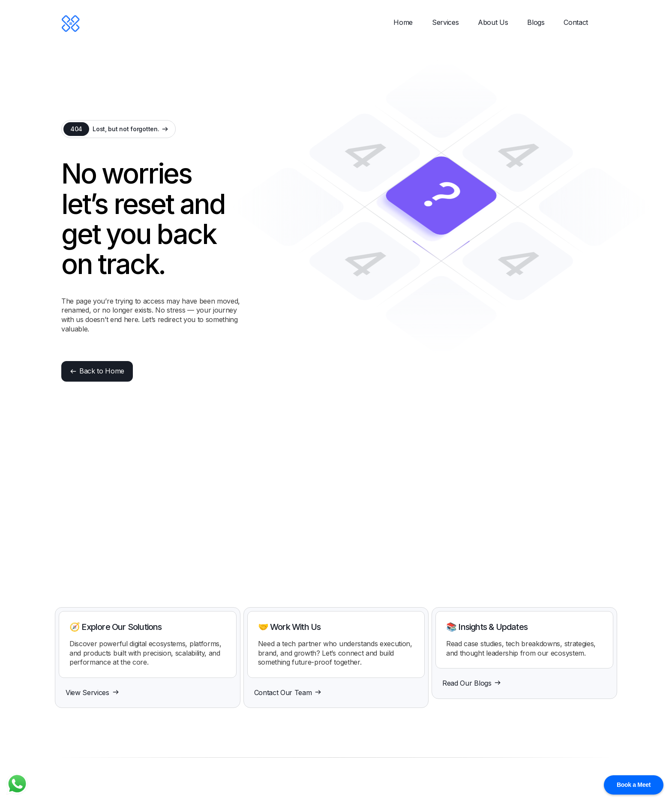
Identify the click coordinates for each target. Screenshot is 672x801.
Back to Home (97, 371)
